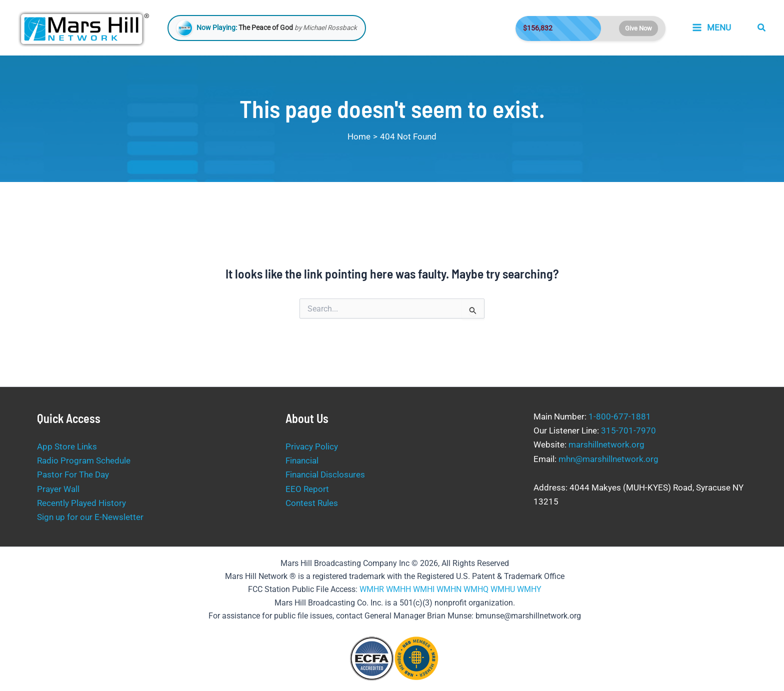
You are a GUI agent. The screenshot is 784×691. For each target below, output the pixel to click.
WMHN (449, 589)
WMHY (529, 589)
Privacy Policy (312, 446)
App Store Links (67, 446)
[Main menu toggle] (711, 28)
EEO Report (307, 489)
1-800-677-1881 (620, 416)
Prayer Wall (58, 489)
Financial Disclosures (325, 474)
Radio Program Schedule (84, 460)
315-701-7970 (628, 430)
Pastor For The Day (73, 474)
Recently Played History (81, 503)
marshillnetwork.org (606, 444)
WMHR (372, 589)
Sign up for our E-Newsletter (90, 517)
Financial (302, 460)
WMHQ (476, 589)
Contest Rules (312, 503)
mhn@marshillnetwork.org (608, 459)
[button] (762, 28)
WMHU (503, 589)
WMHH (398, 589)
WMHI (424, 589)
